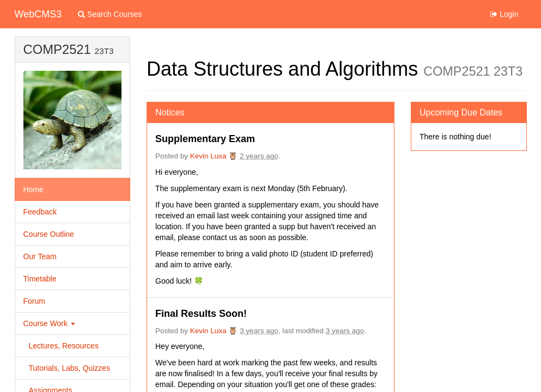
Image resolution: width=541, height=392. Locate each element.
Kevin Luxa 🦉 (214, 156)
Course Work (49, 323)
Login (504, 14)
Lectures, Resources (64, 346)
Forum (34, 301)
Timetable (40, 279)
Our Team (40, 256)
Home (34, 189)
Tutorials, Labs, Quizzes (70, 368)
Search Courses (110, 14)
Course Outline (49, 234)
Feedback (40, 212)
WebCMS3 (38, 14)
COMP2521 (57, 49)
